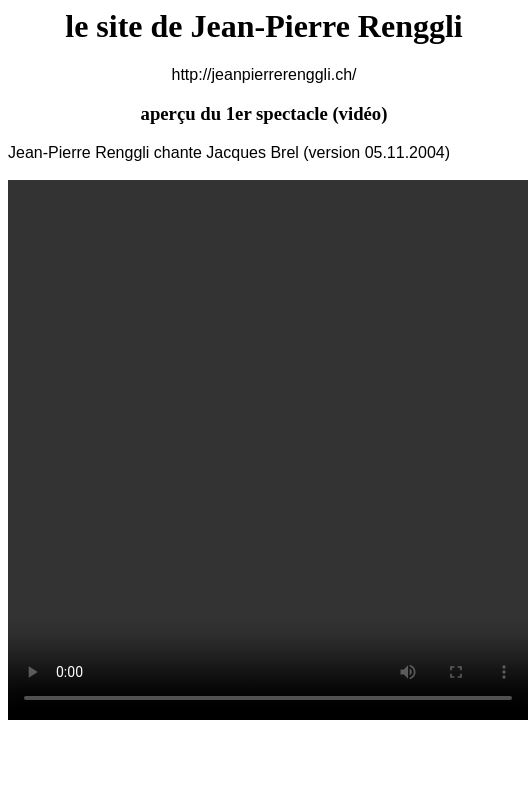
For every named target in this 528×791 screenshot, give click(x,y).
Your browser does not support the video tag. (268, 450)
